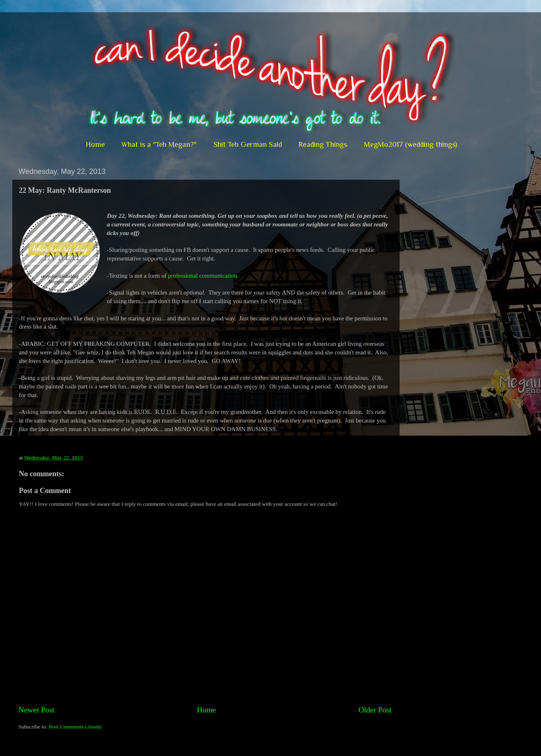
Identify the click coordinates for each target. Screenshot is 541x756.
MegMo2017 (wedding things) (410, 144)
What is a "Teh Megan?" (159, 144)
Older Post (375, 710)
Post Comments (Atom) (75, 727)
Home (95, 144)
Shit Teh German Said (248, 144)
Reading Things (323, 144)
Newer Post (36, 710)
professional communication (203, 276)
